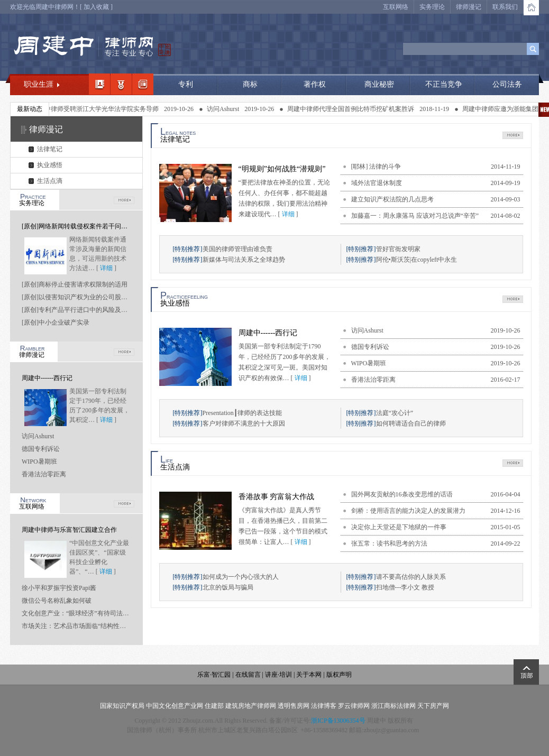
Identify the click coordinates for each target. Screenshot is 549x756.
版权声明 (339, 675)
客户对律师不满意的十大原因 (244, 423)
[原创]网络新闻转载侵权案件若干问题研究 (81, 226)
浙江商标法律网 (394, 706)
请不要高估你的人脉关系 (411, 577)
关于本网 (309, 675)
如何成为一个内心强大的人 (241, 577)
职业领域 (121, 84)
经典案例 (143, 84)
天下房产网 (433, 706)
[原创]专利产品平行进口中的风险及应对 (78, 310)
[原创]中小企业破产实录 (56, 322)
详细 (106, 268)
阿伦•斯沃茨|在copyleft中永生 (417, 260)
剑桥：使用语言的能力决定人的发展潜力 (408, 511)
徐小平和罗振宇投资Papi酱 (59, 588)
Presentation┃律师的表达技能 (242, 413)
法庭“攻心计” (395, 413)
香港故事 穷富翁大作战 (277, 497)
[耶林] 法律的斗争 (376, 167)
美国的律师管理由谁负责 (237, 249)
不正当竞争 (444, 84)
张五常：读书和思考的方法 (389, 543)
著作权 (315, 84)
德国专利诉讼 (41, 449)
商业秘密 (379, 84)
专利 (186, 84)
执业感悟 (50, 165)
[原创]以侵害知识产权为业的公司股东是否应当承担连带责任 (106, 297)
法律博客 (324, 706)
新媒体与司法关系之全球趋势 (244, 260)
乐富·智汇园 (215, 675)
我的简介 (99, 84)
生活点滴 (50, 181)
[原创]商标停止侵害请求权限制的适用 (75, 284)
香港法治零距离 (44, 474)
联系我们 (505, 7)
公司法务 (507, 84)
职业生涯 (39, 84)
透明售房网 (294, 706)
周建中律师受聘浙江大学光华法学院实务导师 (102, 109)
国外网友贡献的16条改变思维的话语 (402, 494)
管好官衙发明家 (398, 249)
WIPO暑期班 (39, 462)
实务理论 (432, 7)
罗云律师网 (354, 706)
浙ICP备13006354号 (338, 721)
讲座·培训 (278, 675)
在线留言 (248, 675)
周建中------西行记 (47, 378)
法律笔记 (50, 149)
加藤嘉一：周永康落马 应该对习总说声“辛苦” (415, 216)
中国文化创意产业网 (175, 706)
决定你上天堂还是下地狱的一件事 (399, 527)
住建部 (214, 706)
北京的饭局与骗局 (228, 587)
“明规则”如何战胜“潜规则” (282, 169)
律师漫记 (469, 7)
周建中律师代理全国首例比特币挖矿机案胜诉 (358, 109)
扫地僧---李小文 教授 (405, 587)
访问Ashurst (230, 109)
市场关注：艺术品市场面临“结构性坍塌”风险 (85, 626)
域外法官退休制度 (377, 183)
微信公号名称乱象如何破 (57, 601)
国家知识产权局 (122, 706)
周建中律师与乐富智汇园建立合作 (69, 530)
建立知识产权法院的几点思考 (392, 199)
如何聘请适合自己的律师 (411, 423)
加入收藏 (96, 7)
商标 (250, 84)
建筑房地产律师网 (251, 706)
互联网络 (396, 7)
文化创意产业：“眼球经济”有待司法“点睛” (81, 613)
